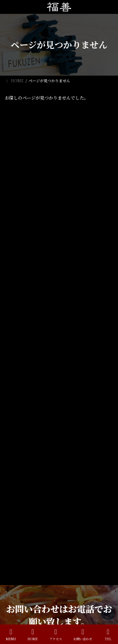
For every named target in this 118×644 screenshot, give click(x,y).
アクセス (16, 543)
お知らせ (16, 217)
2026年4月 (18, 249)
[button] (59, 347)
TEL (108, 635)
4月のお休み (60, 133)
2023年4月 (18, 260)
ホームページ (20, 510)
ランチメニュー (22, 521)
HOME (33, 635)
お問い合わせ (83, 635)
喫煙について (60, 166)
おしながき (18, 532)
